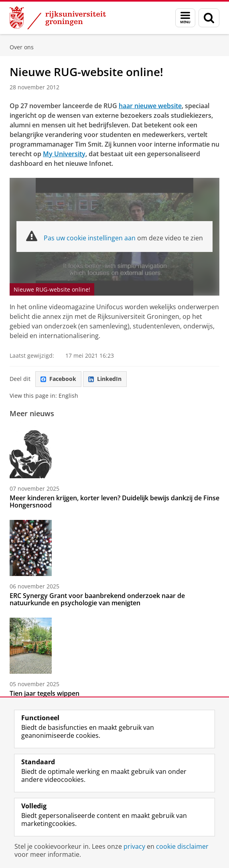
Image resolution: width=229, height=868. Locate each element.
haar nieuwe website (150, 106)
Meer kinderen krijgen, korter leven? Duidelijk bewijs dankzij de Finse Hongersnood (114, 501)
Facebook (58, 379)
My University (64, 154)
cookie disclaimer (182, 846)
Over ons (22, 47)
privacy (134, 846)
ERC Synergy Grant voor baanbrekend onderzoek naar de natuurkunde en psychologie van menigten (97, 599)
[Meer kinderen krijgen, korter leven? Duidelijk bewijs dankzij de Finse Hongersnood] (114, 450)
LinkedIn (105, 379)
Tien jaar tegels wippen (45, 693)
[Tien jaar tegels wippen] (114, 646)
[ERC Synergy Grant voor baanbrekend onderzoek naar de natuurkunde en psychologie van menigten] (114, 548)
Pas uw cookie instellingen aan (90, 238)
